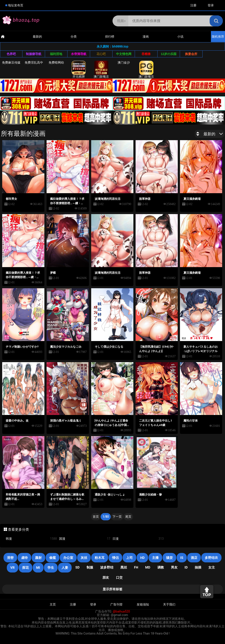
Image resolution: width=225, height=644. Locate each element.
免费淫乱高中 (34, 62)
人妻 (65, 568)
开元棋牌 (79, 70)
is (182, 558)
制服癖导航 (34, 54)
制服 (90, 567)
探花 (25, 568)
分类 (74, 37)
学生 (51, 568)
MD (148, 567)
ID (186, 567)
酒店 (194, 558)
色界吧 (11, 54)
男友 (174, 567)
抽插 (198, 567)
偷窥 (53, 558)
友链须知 (143, 604)
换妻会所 (191, 54)
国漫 (85, 539)
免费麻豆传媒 (11, 62)
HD (142, 558)
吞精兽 (146, 54)
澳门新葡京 (101, 70)
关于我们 (169, 604)
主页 (53, 604)
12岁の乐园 (169, 54)
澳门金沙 (124, 62)
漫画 (146, 37)
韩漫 (31, 539)
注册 (193, 5)
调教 (161, 567)
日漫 (138, 539)
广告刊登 (116, 604)
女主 (212, 567)
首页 (96, 517)
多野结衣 (211, 558)
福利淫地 (56, 54)
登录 (211, 5)
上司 (129, 558)
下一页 (117, 517)
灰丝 (84, 558)
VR (12, 568)
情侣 (115, 558)
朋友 (106, 578)
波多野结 (107, 567)
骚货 (169, 558)
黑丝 (124, 567)
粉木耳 (100, 558)
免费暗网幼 (56, 62)
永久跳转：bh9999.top (112, 46)
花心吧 (101, 54)
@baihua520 (121, 611)
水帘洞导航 (79, 54)
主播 (155, 558)
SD (77, 567)
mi (38, 568)
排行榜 (110, 37)
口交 (119, 578)
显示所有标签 (112, 589)
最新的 (37, 37)
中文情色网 (124, 54)
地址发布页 (16, 5)
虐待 (24, 558)
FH (136, 567)
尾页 (128, 517)
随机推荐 (218, 37)
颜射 (38, 558)
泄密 (10, 558)
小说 (180, 37)
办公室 (68, 558)
